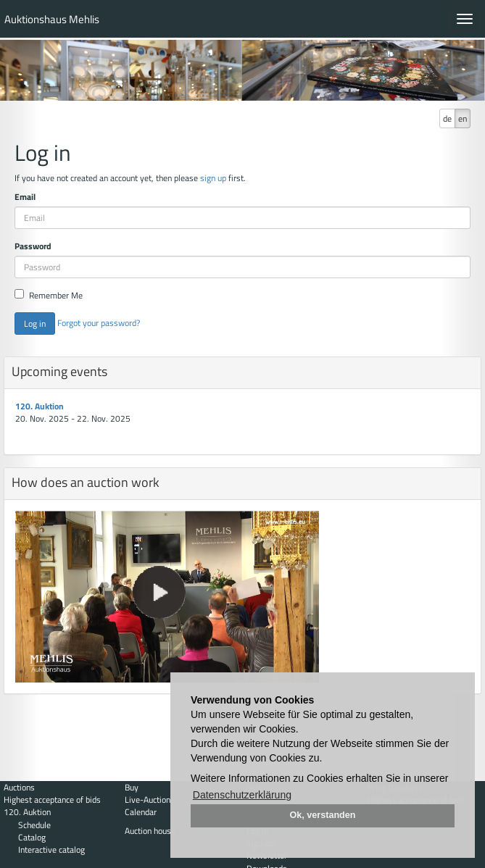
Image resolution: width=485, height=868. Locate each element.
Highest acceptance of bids (52, 800)
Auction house (150, 831)
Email (25, 197)
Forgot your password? (99, 323)
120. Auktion (40, 406)
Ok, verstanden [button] (323, 815)
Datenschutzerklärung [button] (242, 795)
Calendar (141, 812)
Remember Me (49, 295)
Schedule (34, 825)
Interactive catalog (51, 850)
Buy (132, 787)
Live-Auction (148, 800)
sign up (213, 178)
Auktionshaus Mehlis (52, 19)
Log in (35, 324)
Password (33, 246)
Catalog (32, 837)
